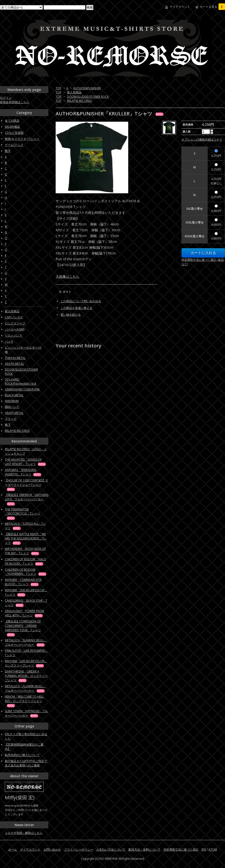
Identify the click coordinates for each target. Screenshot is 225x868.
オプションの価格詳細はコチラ (202, 139)
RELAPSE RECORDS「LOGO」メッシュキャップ (26, 451)
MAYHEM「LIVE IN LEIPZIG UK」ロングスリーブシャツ (26, 663)
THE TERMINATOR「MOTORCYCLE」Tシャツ (22, 514)
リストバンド (14, 335)
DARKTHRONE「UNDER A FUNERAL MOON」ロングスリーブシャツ (26, 676)
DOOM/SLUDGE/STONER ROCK (88, 97)
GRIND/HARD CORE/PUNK (22, 389)
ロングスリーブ (15, 323)
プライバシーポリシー (79, 849)
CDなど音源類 (14, 133)
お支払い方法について (111, 849)
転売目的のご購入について (22, 755)
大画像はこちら (67, 276)
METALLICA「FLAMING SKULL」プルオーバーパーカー (26, 642)
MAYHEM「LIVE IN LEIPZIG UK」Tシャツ (26, 592)
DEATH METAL (14, 364)
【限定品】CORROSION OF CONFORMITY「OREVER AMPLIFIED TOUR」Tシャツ (23, 628)
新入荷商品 (74, 92)
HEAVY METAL (14, 413)
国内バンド (12, 407)
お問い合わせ (52, 849)
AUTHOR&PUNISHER (87, 88)
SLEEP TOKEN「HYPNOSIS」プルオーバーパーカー (26, 713)
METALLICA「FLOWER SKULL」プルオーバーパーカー (25, 688)
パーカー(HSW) (15, 329)
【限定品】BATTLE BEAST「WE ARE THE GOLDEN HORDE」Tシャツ (26, 538)
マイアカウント (180, 7)
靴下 (8, 425)
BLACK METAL (14, 395)
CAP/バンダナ (14, 317)
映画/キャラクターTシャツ (22, 139)
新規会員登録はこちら (15, 102)
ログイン (6, 98)
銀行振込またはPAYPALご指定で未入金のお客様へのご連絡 (26, 763)
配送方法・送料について (144, 849)
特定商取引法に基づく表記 (181, 849)
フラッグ (11, 419)
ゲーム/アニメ (14, 145)
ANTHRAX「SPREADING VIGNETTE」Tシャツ (23, 472)
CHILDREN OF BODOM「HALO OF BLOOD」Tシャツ (26, 561)
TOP (59, 88)
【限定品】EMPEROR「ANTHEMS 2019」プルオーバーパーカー (27, 499)
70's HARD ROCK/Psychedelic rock (21, 382)
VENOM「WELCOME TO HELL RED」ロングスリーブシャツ (24, 701)
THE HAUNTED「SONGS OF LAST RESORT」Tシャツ (26, 462)
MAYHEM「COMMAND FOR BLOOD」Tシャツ (23, 582)
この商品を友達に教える (76, 308)
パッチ (9, 341)
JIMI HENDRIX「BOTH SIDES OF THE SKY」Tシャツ (25, 551)
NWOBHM (12, 401)
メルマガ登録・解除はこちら (24, 833)
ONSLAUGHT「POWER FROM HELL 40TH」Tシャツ (24, 613)
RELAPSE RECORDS (79, 101)
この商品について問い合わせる (81, 301)
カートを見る (212, 7)
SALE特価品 (12, 127)
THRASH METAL (15, 358)
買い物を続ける (71, 315)
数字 (8, 151)
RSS (204, 849)
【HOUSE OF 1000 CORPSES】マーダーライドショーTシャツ (26, 485)
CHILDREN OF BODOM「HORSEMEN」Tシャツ (26, 572)
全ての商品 (12, 121)
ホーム (13, 849)
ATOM (213, 849)
